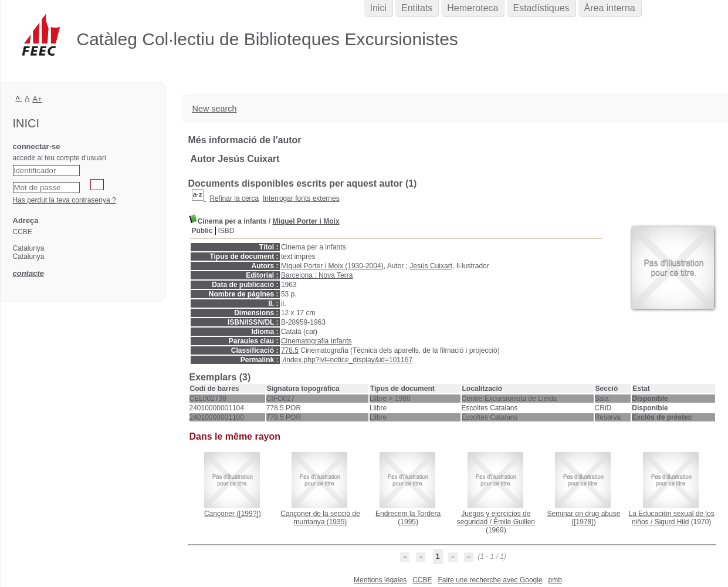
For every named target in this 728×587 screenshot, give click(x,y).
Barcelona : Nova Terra (317, 275)
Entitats (417, 8)
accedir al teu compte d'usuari (60, 158)
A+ (37, 99)
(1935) (320, 518)
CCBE (422, 580)
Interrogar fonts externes (301, 198)
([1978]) (584, 518)
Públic (202, 231)
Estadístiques (541, 8)
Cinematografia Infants (316, 341)
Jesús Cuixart (431, 266)
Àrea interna (610, 8)
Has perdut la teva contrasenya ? (65, 200)
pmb (555, 580)
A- (19, 98)
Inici (378, 8)
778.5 (290, 350)
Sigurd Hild (672, 522)
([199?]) (233, 514)
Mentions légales (380, 580)
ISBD (226, 231)
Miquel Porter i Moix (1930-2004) (332, 266)
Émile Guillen (514, 522)
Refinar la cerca (234, 198)
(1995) (408, 518)
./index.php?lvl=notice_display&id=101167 (347, 360)
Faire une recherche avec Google (490, 580)
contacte (28, 273)
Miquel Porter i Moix (306, 221)
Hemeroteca (473, 8)
